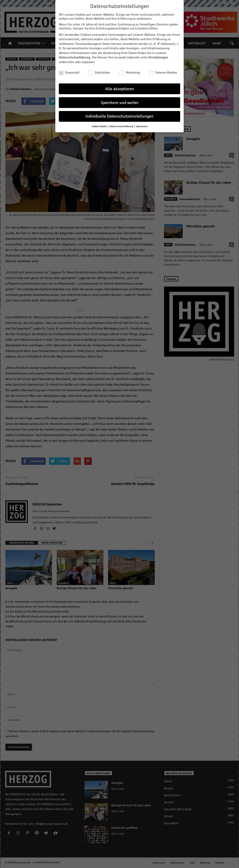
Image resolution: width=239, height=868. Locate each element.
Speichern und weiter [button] (120, 100)
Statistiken (99, 70)
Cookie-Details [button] (100, 124)
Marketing (130, 70)
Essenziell (69, 70)
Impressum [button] (142, 124)
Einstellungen (158, 55)
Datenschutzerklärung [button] (122, 124)
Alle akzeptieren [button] (120, 86)
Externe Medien (163, 70)
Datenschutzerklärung (74, 55)
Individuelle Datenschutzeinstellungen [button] (119, 114)
